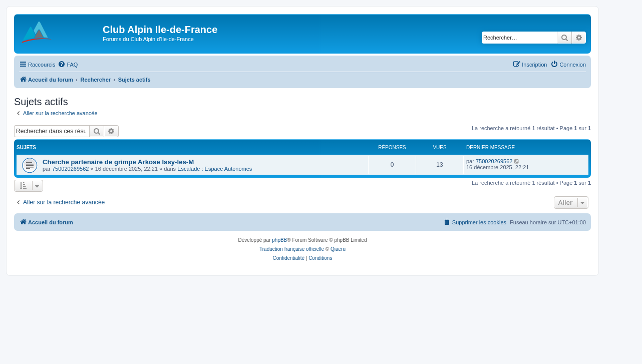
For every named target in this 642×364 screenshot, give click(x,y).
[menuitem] (68, 65)
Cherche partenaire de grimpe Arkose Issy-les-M (118, 162)
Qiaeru (338, 249)
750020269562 (70, 169)
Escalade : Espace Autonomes (215, 169)
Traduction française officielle (292, 249)
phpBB (279, 240)
